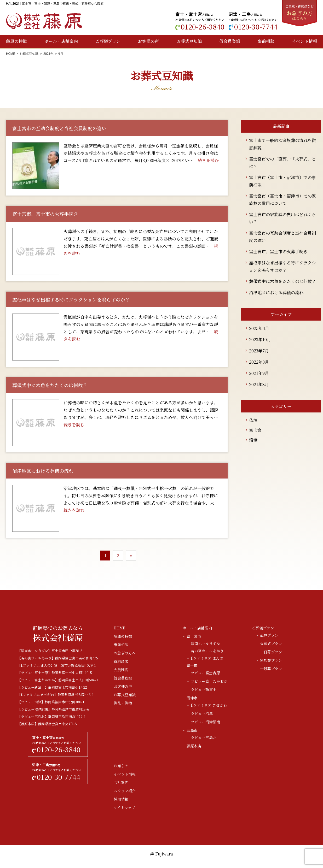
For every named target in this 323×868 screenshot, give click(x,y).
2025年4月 (259, 328)
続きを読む (208, 160)
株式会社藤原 (44, 21)
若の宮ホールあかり (207, 651)
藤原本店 (194, 746)
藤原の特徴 (16, 41)
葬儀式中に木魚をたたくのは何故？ (282, 281)
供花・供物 (123, 703)
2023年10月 (260, 339)
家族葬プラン (271, 660)
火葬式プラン (271, 643)
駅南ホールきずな (205, 643)
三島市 (192, 730)
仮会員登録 (230, 41)
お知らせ (121, 766)
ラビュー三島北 (204, 737)
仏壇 (253, 420)
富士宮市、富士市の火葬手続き (278, 252)
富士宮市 (194, 636)
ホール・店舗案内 (61, 41)
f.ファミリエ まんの (207, 658)
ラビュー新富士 (204, 689)
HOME (10, 54)
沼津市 (192, 698)
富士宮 (255, 430)
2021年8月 (259, 384)
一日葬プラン (271, 652)
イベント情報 (304, 41)
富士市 (192, 665)
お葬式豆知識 (189, 41)
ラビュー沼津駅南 (205, 722)
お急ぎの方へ (125, 653)
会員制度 (121, 670)
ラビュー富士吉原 (205, 673)
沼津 (253, 440)
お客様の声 (148, 41)
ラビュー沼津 (202, 713)
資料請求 (121, 661)
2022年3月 (259, 362)
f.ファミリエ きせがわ (209, 705)
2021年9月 (259, 373)
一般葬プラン (271, 669)
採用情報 (121, 799)
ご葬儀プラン (108, 41)
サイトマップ (124, 807)
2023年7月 (259, 351)
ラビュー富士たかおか (209, 681)
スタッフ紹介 (125, 791)
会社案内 (121, 782)
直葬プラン (269, 635)
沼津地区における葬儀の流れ (276, 293)
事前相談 (266, 41)
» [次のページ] (131, 555)
